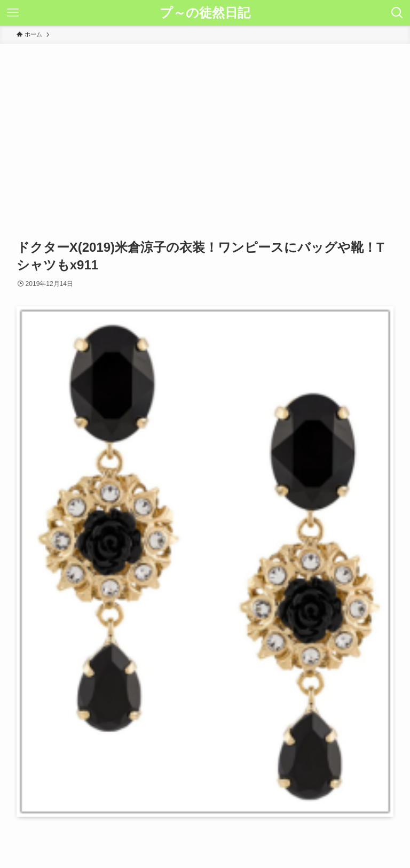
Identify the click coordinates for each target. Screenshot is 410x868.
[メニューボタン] (13, 13)
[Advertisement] (205, 124)
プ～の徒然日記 (205, 13)
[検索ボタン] (397, 13)
